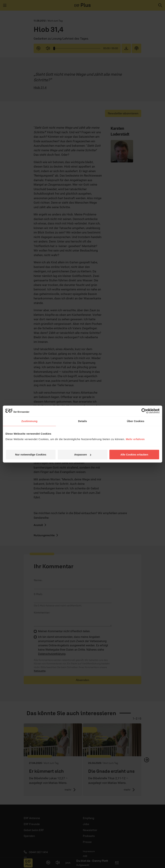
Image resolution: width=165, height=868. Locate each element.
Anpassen (83, 455)
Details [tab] (82, 421)
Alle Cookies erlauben (134, 455)
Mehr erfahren (135, 439)
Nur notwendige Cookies (31, 455)
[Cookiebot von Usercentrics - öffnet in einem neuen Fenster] (144, 411)
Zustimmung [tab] (29, 421)
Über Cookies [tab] (136, 421)
